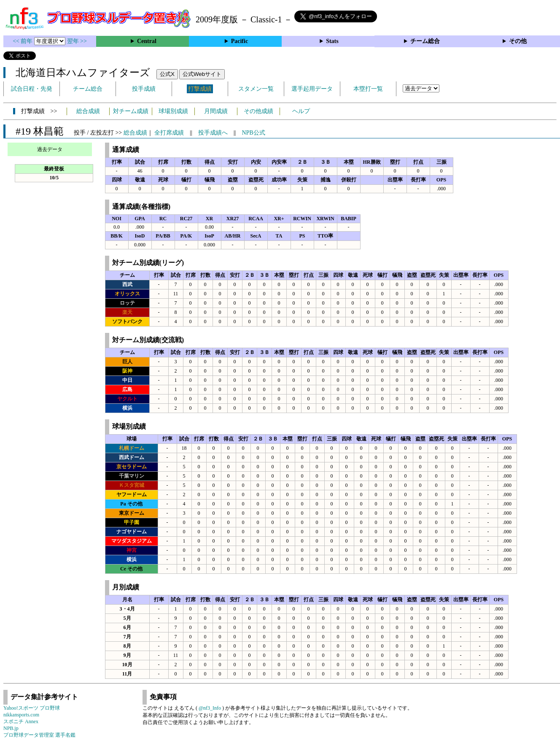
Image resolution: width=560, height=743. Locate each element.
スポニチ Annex (21, 721)
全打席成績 (169, 133)
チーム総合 (425, 41)
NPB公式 (253, 133)
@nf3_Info (210, 708)
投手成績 (144, 89)
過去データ (50, 149)
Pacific (240, 41)
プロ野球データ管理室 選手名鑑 (39, 735)
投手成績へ (213, 133)
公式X (167, 74)
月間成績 (216, 111)
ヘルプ (301, 111)
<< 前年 (23, 41)
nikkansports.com (21, 715)
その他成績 (258, 111)
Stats (332, 41)
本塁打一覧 (368, 89)
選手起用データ (312, 89)
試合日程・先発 (32, 89)
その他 (518, 41)
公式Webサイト (202, 74)
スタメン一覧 (256, 89)
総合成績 (88, 111)
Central (147, 41)
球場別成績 (173, 111)
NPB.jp (11, 728)
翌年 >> (77, 41)
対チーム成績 (131, 111)
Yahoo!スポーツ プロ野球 (32, 708)
